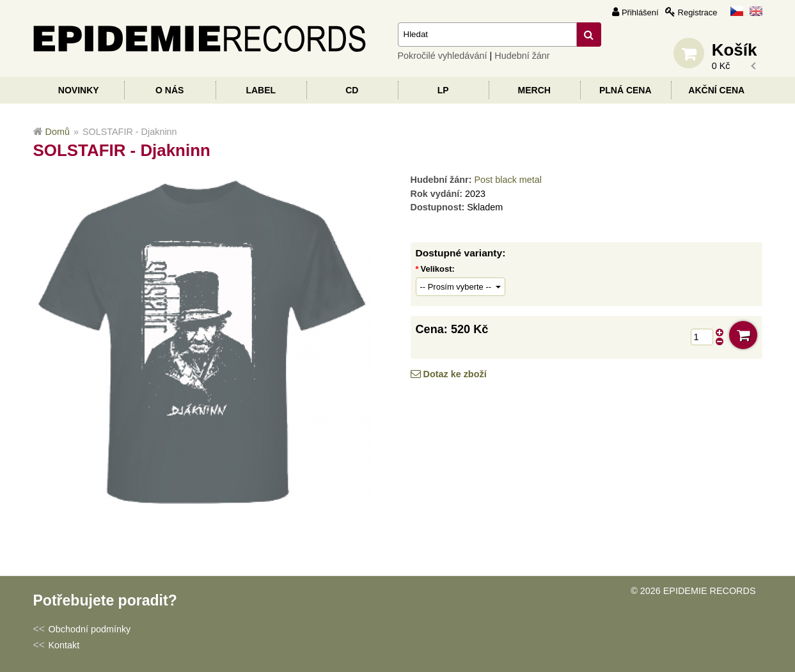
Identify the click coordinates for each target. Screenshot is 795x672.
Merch (534, 90)
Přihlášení (640, 12)
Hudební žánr (522, 56)
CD (352, 90)
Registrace (698, 12)
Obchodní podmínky (90, 629)
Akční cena (716, 90)
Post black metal (508, 180)
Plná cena (626, 90)
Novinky (79, 90)
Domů (58, 132)
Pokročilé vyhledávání (443, 56)
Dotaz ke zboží (455, 374)
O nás (169, 90)
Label (261, 90)
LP (443, 90)
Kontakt (64, 645)
